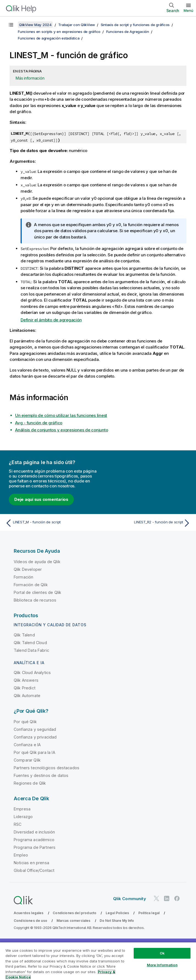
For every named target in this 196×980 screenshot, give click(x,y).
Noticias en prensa (31, 863)
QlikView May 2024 (35, 25)
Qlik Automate (27, 696)
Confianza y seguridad (35, 729)
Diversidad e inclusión (34, 832)
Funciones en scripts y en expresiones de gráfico (59, 32)
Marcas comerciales (74, 921)
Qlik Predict (25, 688)
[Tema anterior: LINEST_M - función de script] (50, 523)
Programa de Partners (35, 847)
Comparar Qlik (27, 760)
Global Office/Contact (34, 870)
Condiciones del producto (75, 913)
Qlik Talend (24, 635)
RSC (18, 824)
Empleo (21, 855)
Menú (188, 10)
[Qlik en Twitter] (156, 898)
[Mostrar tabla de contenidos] (11, 25)
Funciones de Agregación (128, 32)
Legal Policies (117, 913)
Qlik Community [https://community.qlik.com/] (130, 899)
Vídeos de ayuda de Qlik (37, 562)
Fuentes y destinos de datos (41, 775)
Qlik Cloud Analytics (32, 672)
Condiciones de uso (30, 921)
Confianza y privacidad (35, 737)
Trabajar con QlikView (77, 25)
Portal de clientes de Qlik (37, 592)
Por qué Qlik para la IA (34, 752)
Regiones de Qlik (30, 783)
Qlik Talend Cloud (30, 643)
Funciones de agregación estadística (49, 38)
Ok (162, 953)
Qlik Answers (26, 680)
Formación (23, 577)
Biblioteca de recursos (35, 600)
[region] (98, 961)
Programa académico (34, 840)
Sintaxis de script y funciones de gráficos (135, 25)
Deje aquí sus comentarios (41, 499)
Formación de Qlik (31, 585)
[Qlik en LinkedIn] (167, 898)
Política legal (149, 913)
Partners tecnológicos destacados (47, 768)
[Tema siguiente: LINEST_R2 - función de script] (146, 523)
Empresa (22, 809)
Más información (30, 78)
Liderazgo (23, 817)
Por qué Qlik (25, 722)
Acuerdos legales (29, 913)
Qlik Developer (28, 569)
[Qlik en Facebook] (177, 898)
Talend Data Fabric (31, 650)
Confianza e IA (27, 745)
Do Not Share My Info (117, 921)
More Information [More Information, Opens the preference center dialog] (162, 965)
